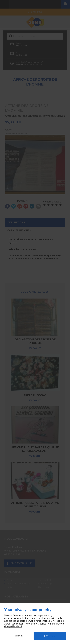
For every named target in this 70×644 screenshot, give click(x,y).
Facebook (17, 626)
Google (8, 626)
